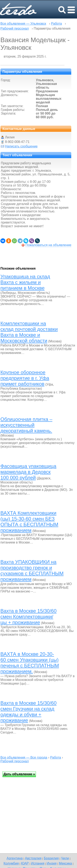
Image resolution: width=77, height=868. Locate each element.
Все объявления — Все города (24, 757)
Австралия (33, 858)
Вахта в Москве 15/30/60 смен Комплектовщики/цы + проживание (28, 617)
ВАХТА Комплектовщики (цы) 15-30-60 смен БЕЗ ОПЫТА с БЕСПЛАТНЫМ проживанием (29, 522)
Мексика (65, 863)
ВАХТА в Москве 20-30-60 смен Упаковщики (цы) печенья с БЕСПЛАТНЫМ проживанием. (30, 663)
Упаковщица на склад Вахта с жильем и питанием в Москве (25, 282)
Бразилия (51, 858)
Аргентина (15, 858)
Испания (38, 863)
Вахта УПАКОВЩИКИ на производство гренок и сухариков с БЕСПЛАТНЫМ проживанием (32, 571)
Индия (52, 863)
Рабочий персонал (15, 28)
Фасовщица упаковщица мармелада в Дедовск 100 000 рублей (28, 472)
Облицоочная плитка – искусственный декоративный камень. (26, 425)
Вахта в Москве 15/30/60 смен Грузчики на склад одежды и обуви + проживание (28, 712)
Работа (57, 24)
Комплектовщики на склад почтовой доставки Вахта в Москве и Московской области (29, 332)
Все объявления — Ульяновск (23, 24)
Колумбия (11, 863)
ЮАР (25, 863)
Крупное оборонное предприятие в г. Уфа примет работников (25, 378)
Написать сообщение (21, 146)
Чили (65, 858)
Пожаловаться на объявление (48, 245)
